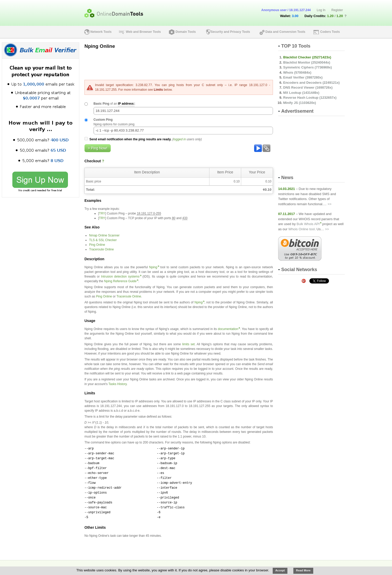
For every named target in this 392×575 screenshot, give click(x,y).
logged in (180, 139)
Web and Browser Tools (143, 32)
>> (329, 204)
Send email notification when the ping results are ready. (130, 139)
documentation (228, 329)
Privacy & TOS (227, 565)
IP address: (126, 104)
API (109, 565)
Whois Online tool (302, 229)
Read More (303, 570)
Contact (200, 565)
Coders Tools (330, 32)
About (92, 565)
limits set (189, 344)
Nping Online (100, 46)
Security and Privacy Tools (230, 32)
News (180, 565)
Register (337, 10)
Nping (153, 267)
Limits (158, 90)
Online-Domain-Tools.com (319, 565)
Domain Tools (186, 32)
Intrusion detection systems (120, 277)
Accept (280, 570)
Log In (321, 10)
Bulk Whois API (308, 224)
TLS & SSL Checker (103, 240)
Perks (146, 565)
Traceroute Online (101, 249)
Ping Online (97, 245)
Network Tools (101, 32)
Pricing (127, 565)
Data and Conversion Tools (285, 32)
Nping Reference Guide (120, 281)
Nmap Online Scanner (104, 235)
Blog (163, 565)
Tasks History (117, 384)
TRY (102, 213)
